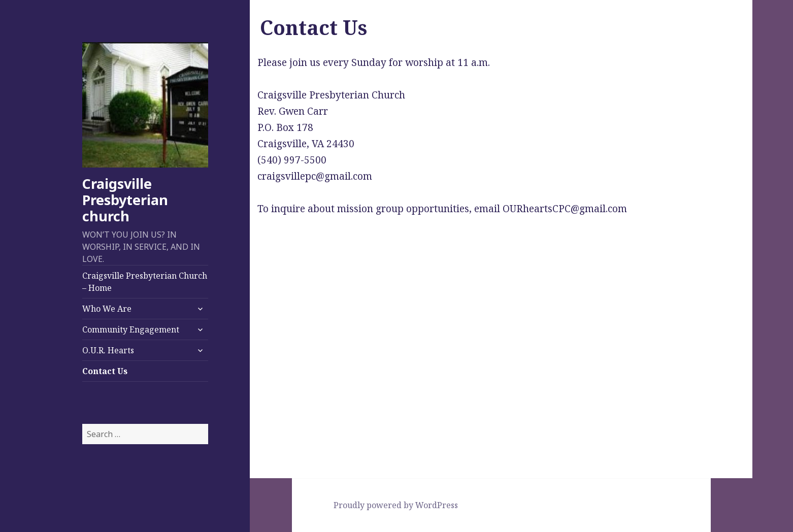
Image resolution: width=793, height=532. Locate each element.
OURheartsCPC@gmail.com (565, 209)
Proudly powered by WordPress (396, 505)
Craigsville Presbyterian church (125, 200)
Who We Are (107, 309)
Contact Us (105, 371)
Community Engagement (131, 329)
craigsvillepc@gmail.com (315, 176)
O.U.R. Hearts (108, 350)
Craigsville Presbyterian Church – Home (145, 282)
